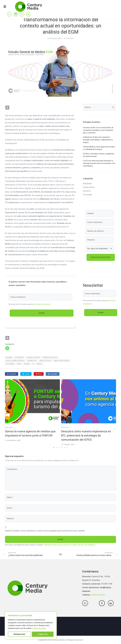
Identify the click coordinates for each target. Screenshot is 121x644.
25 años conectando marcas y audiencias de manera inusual (99, 155)
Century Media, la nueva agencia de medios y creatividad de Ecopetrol (99, 148)
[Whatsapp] (7, 348)
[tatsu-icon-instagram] (16, 14)
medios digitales (45, 361)
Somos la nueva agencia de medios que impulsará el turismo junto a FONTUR (30, 433)
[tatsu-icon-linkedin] (28, 14)
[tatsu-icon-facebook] (22, 14)
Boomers (9, 357)
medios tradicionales (62, 361)
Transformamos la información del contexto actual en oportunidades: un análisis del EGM (60, 26)
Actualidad (69, 38)
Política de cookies (39, 628)
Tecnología (87, 195)
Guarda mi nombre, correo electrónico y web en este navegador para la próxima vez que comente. (45, 531)
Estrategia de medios (50, 357)
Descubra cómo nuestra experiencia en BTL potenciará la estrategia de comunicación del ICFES (86, 436)
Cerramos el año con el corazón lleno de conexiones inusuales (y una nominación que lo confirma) (98, 130)
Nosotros (87, 191)
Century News (89, 187)
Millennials (10, 364)
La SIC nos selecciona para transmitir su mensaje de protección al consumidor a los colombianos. (99, 163)
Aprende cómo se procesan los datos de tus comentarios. (70, 545)
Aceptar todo (43, 634)
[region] (31, 625)
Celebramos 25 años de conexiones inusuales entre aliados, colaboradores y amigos (98, 140)
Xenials (39, 364)
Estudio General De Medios (15, 361)
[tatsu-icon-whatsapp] (9, 14)
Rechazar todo (19, 634)
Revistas (27, 364)
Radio (19, 364)
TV (33, 364)
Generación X (32, 361)
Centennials (19, 357)
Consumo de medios (33, 357)
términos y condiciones (42, 304)
